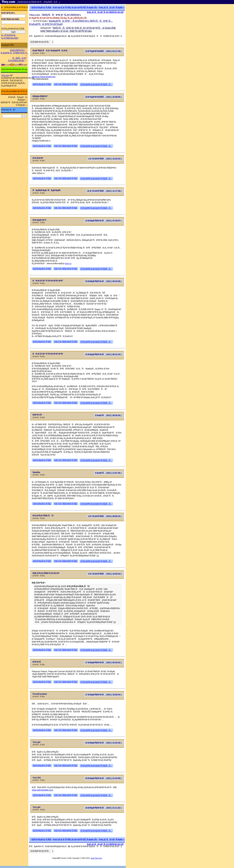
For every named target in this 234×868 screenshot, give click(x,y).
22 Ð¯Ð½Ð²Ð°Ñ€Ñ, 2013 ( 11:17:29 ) (104, 191)
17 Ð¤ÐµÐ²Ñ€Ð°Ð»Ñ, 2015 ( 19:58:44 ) (103, 695)
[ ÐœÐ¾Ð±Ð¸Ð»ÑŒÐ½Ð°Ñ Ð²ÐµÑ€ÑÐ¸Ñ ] (39, 2)
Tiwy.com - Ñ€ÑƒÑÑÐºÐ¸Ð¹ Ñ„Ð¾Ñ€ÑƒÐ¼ (55, 15)
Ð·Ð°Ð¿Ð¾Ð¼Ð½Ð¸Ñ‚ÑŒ (13, 29)
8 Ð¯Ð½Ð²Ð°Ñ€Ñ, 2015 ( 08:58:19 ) (105, 516)
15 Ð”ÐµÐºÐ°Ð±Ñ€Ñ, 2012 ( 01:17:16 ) (103, 51)
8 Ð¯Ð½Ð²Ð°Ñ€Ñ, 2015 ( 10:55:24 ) (105, 574)
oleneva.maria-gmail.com (44, 77)
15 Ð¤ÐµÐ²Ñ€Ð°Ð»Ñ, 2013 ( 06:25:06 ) (103, 281)
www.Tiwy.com (96, 858)
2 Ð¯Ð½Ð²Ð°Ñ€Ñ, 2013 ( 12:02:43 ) (105, 159)
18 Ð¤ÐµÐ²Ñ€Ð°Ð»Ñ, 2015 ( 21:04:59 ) (103, 778)
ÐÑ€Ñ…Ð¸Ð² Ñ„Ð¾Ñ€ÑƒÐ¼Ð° (17, 59)
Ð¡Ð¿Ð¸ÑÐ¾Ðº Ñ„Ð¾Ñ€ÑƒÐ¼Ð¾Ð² (105, 12)
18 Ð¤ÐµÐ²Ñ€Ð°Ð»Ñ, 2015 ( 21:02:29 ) (103, 743)
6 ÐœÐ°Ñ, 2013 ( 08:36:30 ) (108, 415)
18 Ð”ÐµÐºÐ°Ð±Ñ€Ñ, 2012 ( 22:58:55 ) (103, 97)
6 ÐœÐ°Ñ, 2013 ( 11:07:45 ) (108, 473)
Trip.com (5, 75)
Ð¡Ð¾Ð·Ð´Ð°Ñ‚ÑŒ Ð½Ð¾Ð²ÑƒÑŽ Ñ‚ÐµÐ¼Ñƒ (75, 7)
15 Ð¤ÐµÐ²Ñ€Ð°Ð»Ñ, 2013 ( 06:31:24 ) (103, 354)
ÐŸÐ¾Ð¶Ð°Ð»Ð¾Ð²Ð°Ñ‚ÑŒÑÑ (96, 84)
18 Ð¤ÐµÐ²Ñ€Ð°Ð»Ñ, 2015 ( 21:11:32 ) (103, 808)
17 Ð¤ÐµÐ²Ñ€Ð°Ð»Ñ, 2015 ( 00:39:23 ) (103, 663)
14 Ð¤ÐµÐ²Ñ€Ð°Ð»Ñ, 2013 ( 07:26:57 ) (103, 221)
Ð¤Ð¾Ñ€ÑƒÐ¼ (17, 50)
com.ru (68, 263)
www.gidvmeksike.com (42, 790)
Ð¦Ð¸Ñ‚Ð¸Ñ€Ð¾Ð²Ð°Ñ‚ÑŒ (66, 84)
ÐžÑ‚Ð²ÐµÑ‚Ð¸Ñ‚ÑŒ (41, 7)
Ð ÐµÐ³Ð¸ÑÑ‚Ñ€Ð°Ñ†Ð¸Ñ (15, 53)
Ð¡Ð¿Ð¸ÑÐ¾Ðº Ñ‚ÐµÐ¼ (111, 7)
